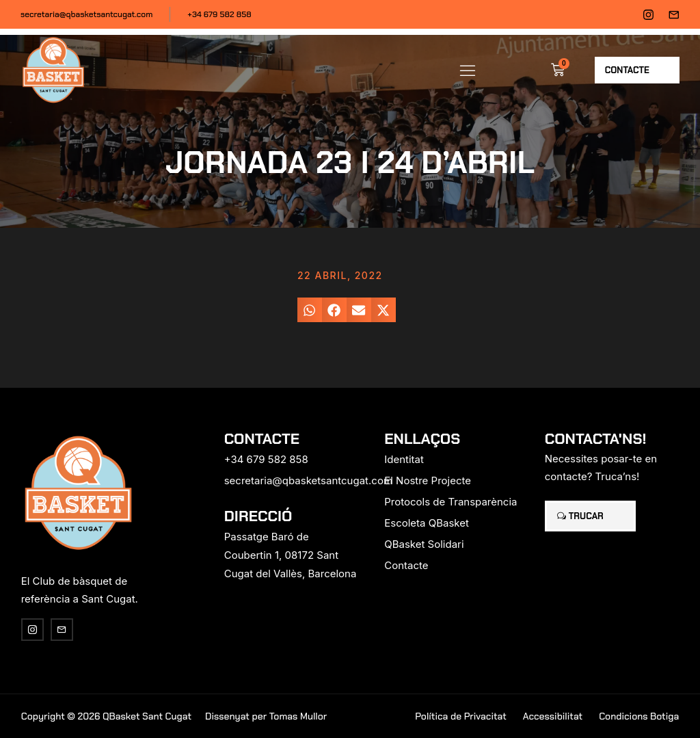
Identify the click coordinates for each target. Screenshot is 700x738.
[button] (468, 70)
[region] (178, 631)
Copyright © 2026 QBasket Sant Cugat (106, 716)
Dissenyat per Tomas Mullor (266, 716)
